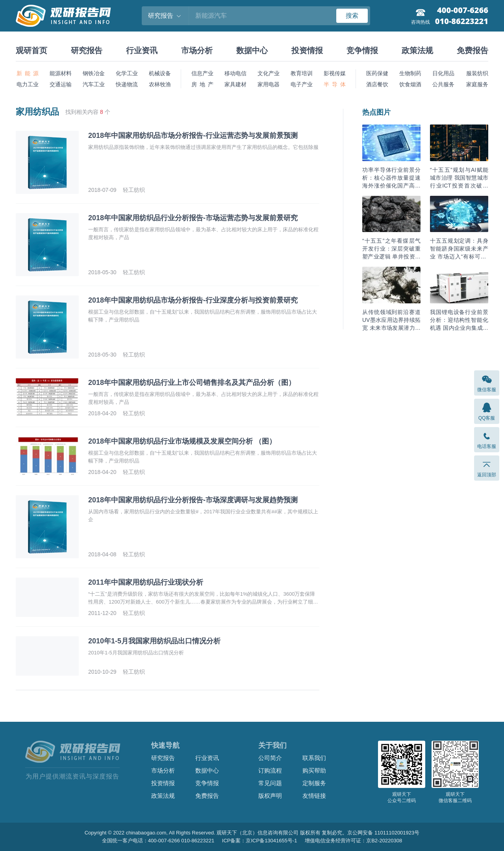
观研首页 (31, 50)
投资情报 (307, 50)
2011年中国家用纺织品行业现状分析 (146, 582)
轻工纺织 (134, 190)
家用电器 (269, 84)
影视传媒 (335, 73)
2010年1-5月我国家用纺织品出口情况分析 (154, 641)
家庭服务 (477, 84)
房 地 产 (202, 84)
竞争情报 (362, 50)
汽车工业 (94, 84)
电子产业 (302, 84)
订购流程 (270, 770)
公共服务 (443, 84)
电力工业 (28, 84)
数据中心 (252, 50)
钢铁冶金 (94, 73)
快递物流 (127, 84)
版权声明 (270, 796)
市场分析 (197, 50)
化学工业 (127, 73)
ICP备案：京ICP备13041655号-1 (260, 841)
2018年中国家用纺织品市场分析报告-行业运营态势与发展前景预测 (193, 136)
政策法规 (417, 50)
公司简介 (270, 758)
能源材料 (61, 73)
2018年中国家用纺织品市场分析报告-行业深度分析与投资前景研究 (193, 300)
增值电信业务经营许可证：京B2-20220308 (353, 841)
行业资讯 (142, 50)
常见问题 (270, 783)
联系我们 (314, 758)
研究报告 (87, 50)
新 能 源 (28, 73)
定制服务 (314, 783)
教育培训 (302, 73)
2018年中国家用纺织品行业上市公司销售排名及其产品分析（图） (192, 383)
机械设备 (160, 73)
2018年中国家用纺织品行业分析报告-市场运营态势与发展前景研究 (193, 218)
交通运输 (61, 84)
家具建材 (235, 84)
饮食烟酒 (410, 84)
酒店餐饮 (377, 84)
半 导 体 (335, 84)
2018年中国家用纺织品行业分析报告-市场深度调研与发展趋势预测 (193, 500)
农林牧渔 (160, 84)
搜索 (352, 16)
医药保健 (377, 73)
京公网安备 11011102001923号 (383, 833)
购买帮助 (314, 770)
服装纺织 (477, 73)
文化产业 (269, 73)
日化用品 (443, 73)
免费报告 (472, 50)
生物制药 (410, 73)
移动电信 (235, 73)
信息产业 (202, 73)
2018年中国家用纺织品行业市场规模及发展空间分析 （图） (182, 441)
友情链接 (314, 796)
